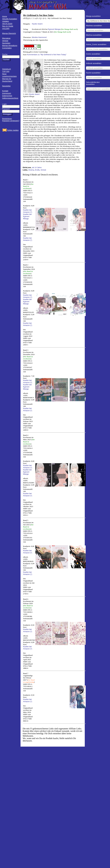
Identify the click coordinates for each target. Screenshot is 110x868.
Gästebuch (6, 69)
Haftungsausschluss (10, 98)
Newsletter (6, 86)
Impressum (7, 93)
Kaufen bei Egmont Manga (27, 216)
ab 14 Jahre (37, 167)
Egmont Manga (54, 29)
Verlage (5, 41)
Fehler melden (13, 130)
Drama (31, 170)
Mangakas (6, 38)
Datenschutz (7, 96)
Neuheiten (6, 43)
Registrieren (7, 119)
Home (5, 16)
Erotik (37, 170)
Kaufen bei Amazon (27, 211)
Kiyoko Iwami (37, 24)
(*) (31, 212)
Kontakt (5, 91)
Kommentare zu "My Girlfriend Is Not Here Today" (47, 55)
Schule (43, 170)
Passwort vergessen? (11, 121)
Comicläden (7, 48)
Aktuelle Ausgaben (10, 19)
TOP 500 (6, 71)
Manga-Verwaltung (10, 46)
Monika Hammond (39, 37)
